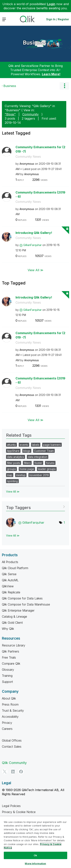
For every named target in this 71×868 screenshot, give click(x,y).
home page (27, 469)
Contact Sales (12, 747)
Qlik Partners (11, 651)
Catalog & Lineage (14, 617)
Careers (7, 729)
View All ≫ (35, 270)
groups (11, 469)
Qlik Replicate (11, 592)
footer (38, 463)
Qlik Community (14, 763)
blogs (27, 451)
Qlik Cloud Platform (15, 568)
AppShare (13, 451)
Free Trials (9, 657)
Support (7, 682)
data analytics (16, 457)
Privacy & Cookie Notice (19, 812)
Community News (28, 157)
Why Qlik (8, 629)
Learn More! (51, 74)
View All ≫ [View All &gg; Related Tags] (13, 492)
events (24, 445)
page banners (52, 445)
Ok (35, 855)
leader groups (47, 469)
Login (51, 4)
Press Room (10, 704)
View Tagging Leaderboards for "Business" (35, 506)
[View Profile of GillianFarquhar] (32, 245)
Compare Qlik (11, 664)
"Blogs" (10, 114)
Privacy (7, 723)
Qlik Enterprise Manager (18, 610)
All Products (10, 562)
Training (7, 676)
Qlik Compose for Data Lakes (22, 598)
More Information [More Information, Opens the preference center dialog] (35, 863)
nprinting (12, 481)
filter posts (14, 463)
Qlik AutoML (10, 580)
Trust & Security (13, 711)
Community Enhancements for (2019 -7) (40, 149)
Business (35, 43)
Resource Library (14, 645)
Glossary (8, 670)
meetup (21, 475)
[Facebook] (21, 772)
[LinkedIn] (13, 772)
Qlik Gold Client (12, 623)
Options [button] (64, 86)
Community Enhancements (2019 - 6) (40, 195)
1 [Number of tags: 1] (64, 523)
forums (50, 463)
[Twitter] (5, 772)
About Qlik (9, 698)
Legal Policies (11, 806)
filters (27, 463)
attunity (11, 445)
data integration (38, 457)
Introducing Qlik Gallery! (34, 233)
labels (36, 445)
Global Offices (12, 740)
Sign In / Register (58, 19)
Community (30, 114)
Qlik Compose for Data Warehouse (26, 604)
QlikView (8, 586)
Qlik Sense (9, 574)
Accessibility (10, 717)
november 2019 (39, 475)
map (10, 475)
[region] (35, 842)
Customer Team (44, 451)
